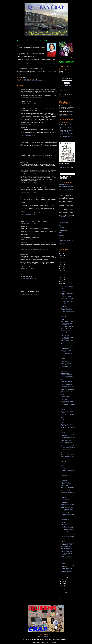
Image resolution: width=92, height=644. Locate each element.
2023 (62, 257)
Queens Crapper (26, 80)
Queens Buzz (62, 237)
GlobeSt (61, 232)
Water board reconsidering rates (68, 535)
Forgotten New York (63, 231)
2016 (62, 270)
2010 (62, 281)
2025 (62, 253)
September (64, 578)
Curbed (60, 226)
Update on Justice (65, 499)
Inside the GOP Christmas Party (68, 448)
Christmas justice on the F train (68, 446)
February (64, 591)
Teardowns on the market (66, 572)
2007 (62, 597)
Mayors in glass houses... (67, 560)
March (63, 589)
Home (37, 300)
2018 (62, 267)
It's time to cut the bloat (66, 296)
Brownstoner (62, 224)
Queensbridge (40, 81)
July (62, 582)
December (64, 285)
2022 (62, 259)
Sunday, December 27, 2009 (28, 104)
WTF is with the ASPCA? (66, 546)
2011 (62, 280)
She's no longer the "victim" (67, 332)
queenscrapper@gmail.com (46, 636)
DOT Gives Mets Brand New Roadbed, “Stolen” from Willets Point (66, 127)
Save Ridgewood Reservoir (65, 188)
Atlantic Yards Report (63, 222)
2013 (62, 276)
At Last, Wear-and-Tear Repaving (66, 124)
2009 (62, 283)
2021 (62, 261)
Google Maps (64, 217)
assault (23, 81)
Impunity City (62, 234)
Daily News (24, 43)
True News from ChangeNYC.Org (66, 190)
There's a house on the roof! (67, 321)
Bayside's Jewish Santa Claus (67, 465)
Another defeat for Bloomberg (67, 491)
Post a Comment (21, 298)
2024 (62, 255)
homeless (28, 81)
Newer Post (20, 300)
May (63, 585)
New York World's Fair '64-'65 (65, 185)
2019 (62, 265)
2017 (62, 268)
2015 (62, 272)
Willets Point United (63, 191)
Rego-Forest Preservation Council (66, 186)
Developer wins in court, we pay (68, 533)
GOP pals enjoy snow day (67, 548)
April (63, 587)
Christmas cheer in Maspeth (67, 463)
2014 (62, 274)
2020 (62, 263)
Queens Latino (62, 239)
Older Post (55, 300)
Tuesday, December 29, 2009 (29, 295)
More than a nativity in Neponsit (68, 455)
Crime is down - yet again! (67, 328)
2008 (62, 595)
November (64, 574)
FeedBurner (70, 86)
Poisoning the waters (66, 513)
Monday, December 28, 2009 (28, 239)
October (63, 576)
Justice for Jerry (65, 469)
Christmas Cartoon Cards (67, 467)
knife (32, 81)
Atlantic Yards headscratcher (67, 508)
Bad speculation (65, 486)
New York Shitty (62, 236)
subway (45, 81)
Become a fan (62, 168)
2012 (62, 278)
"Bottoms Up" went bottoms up (68, 390)
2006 (62, 599)
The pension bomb (65, 524)
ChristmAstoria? (65, 453)
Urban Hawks (62, 245)
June (63, 583)
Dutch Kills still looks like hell (67, 326)
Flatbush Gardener (63, 229)
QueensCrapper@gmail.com (65, 73)
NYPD (35, 81)
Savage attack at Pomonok (67, 441)
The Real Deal (62, 243)
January (63, 593)
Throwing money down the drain (68, 477)
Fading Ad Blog (62, 227)
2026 (62, 252)
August (63, 580)
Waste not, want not (65, 330)
